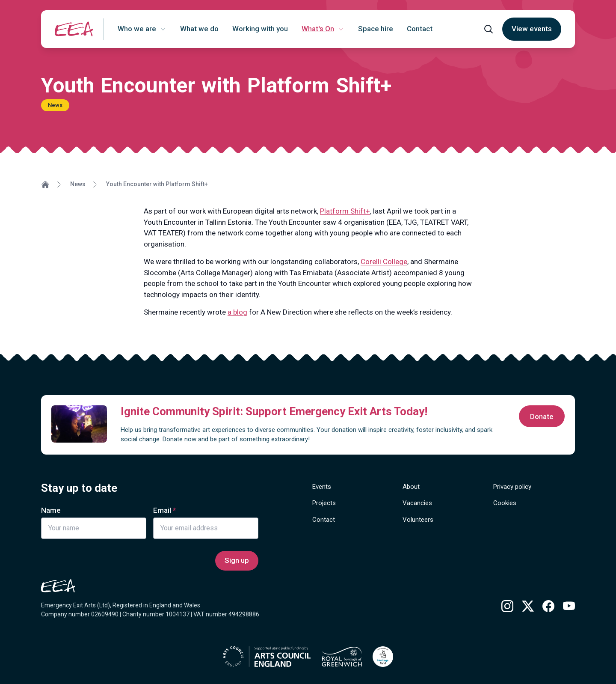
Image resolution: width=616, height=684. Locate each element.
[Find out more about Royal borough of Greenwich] (342, 657)
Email (162, 510)
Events (322, 487)
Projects (324, 503)
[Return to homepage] (74, 29)
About (411, 487)
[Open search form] (489, 29)
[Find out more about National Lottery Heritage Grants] (383, 657)
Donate (542, 416)
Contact (324, 520)
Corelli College (384, 262)
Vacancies (417, 503)
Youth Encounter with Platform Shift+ (157, 184)
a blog (237, 312)
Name (51, 510)
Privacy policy (512, 487)
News (78, 184)
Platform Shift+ (345, 211)
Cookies (505, 503)
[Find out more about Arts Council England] (267, 657)
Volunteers (418, 520)
